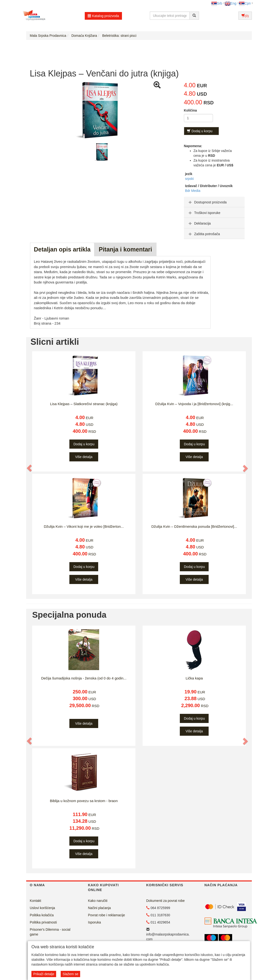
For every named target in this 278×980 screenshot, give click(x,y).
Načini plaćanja (100, 908)
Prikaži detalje (44, 974)
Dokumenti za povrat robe (165, 901)
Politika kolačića (42, 915)
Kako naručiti (98, 901)
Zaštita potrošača (204, 234)
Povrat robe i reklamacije (107, 915)
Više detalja (84, 457)
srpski (190, 179)
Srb (217, 3)
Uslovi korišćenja (42, 908)
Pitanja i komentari (125, 249)
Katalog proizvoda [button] (103, 16)
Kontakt (35, 901)
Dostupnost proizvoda (207, 202)
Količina (190, 110)
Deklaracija (199, 223)
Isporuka (95, 922)
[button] (30, 468)
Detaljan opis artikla (62, 249)
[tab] (214, 202)
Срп (245, 3)
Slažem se (70, 974)
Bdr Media (193, 191)
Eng (231, 3)
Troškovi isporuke (204, 213)
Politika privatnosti (43, 922)
